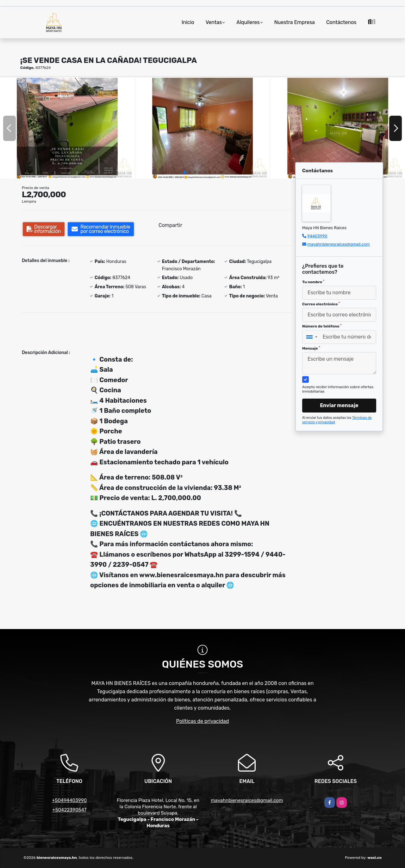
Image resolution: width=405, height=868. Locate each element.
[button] (185, 172)
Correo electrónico (321, 304)
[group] (67, 128)
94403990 (317, 236)
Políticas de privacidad (203, 721)
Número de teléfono (322, 326)
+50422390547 (69, 810)
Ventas (214, 22)
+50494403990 (69, 800)
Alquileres (248, 22)
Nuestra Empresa (295, 22)
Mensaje (311, 348)
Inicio (188, 22)
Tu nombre (313, 282)
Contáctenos (341, 22)
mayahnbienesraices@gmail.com (339, 244)
